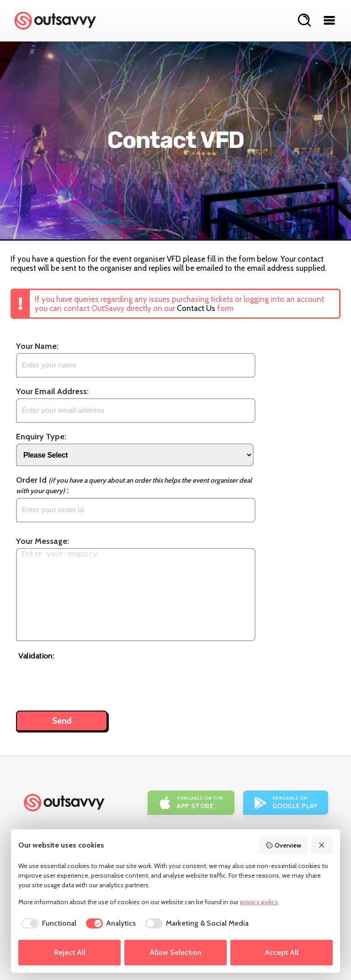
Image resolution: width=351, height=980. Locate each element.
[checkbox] (47, 923)
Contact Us (196, 308)
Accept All (282, 952)
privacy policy (259, 902)
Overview (283, 845)
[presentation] (88, 681)
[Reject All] (322, 845)
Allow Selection (175, 952)
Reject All (70, 952)
